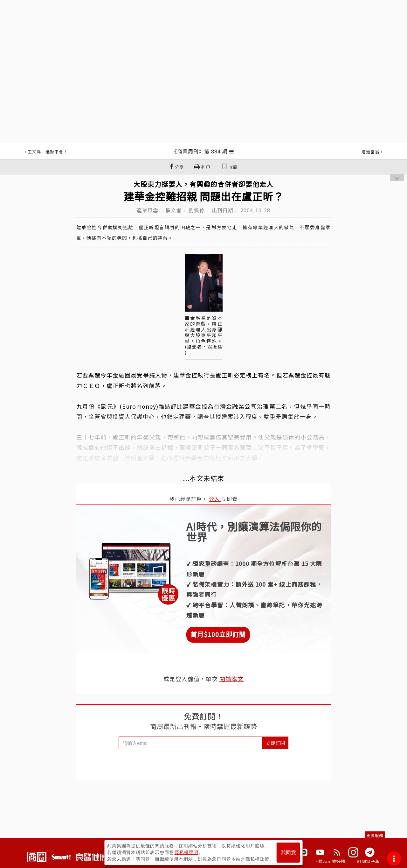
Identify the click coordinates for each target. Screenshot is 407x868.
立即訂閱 (275, 743)
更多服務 (375, 835)
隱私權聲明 (186, 852)
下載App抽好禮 (330, 861)
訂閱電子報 (368, 861)
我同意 (288, 853)
